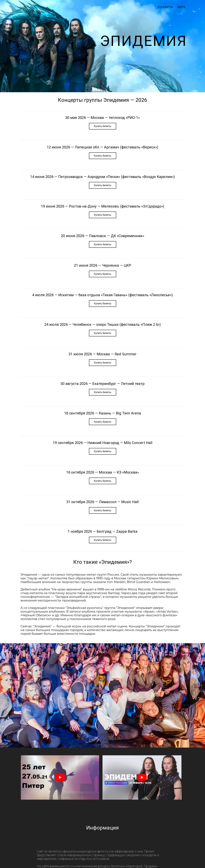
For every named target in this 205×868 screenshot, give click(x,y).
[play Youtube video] (60, 777)
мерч (181, 7)
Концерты (165, 7)
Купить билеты (103, 126)
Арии (149, 612)
